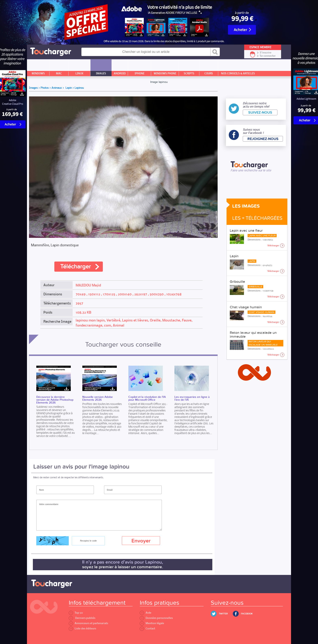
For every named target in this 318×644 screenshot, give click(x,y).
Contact (147, 629)
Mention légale (152, 623)
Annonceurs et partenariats (88, 623)
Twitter (223, 614)
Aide (146, 613)
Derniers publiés (82, 618)
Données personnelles (156, 618)
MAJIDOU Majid (88, 285)
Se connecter (268, 56)
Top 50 (76, 613)
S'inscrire (266, 53)
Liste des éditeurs (82, 629)
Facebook (247, 614)
